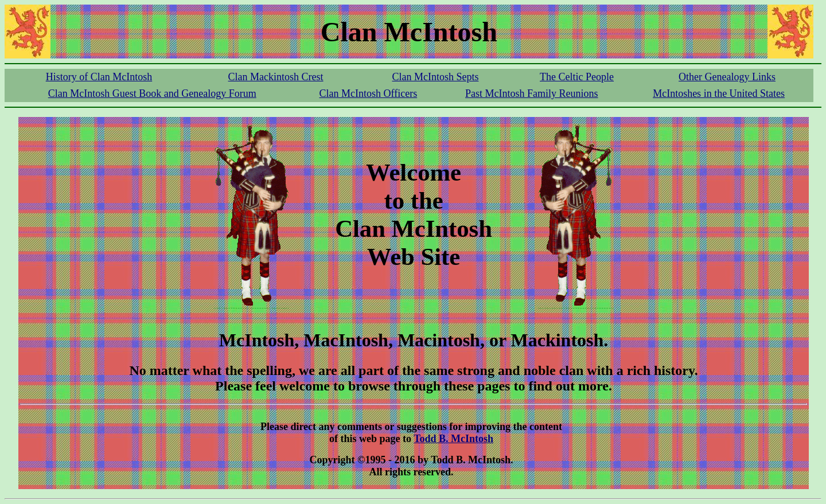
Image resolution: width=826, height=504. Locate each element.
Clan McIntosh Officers (369, 93)
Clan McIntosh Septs (435, 77)
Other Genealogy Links (727, 77)
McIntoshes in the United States (719, 93)
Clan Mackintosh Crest (276, 77)
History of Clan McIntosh (99, 77)
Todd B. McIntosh (453, 439)
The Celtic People (577, 77)
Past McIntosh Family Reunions (532, 93)
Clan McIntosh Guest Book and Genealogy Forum (152, 93)
